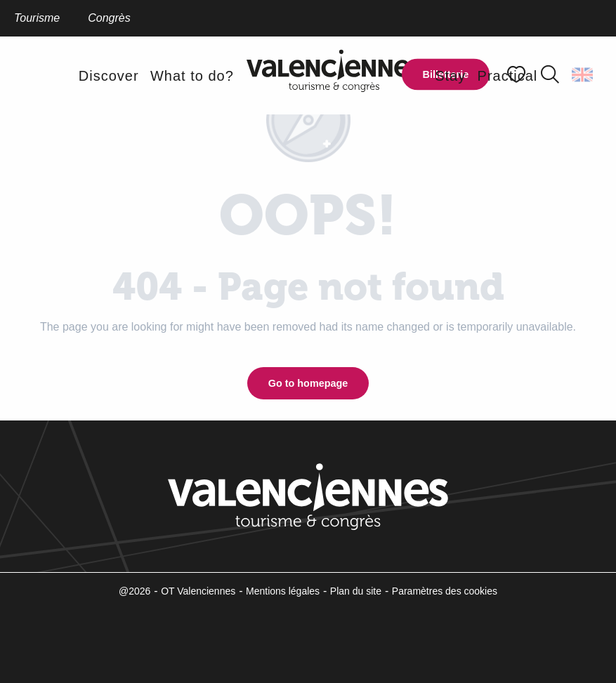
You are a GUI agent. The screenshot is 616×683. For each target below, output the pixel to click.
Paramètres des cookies (445, 591)
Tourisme (37, 18)
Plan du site (356, 591)
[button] (550, 74)
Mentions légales (283, 591)
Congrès (109, 18)
